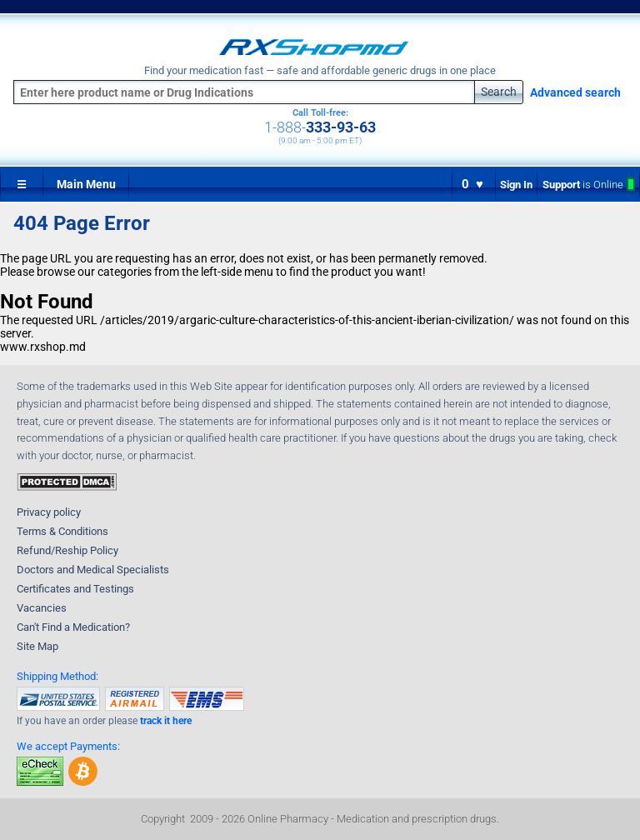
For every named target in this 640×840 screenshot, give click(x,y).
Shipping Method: (57, 676)
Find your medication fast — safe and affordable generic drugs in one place (320, 71)
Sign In (516, 185)
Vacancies (42, 608)
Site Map (37, 646)
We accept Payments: (68, 746)
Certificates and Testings (75, 589)
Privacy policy (49, 512)
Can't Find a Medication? (73, 627)
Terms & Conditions (62, 531)
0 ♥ (473, 184)
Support (589, 184)
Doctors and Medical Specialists (93, 570)
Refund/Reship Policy (67, 550)
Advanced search (575, 92)
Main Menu (86, 184)
